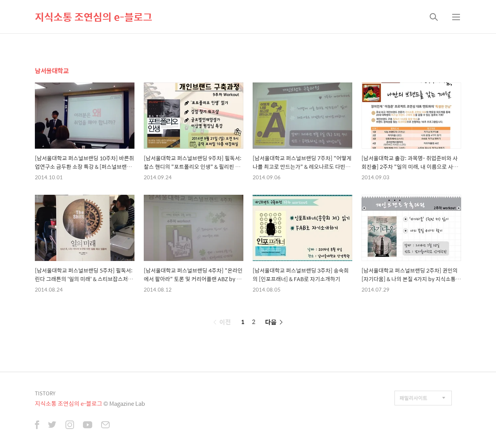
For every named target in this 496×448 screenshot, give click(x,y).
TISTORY (45, 393)
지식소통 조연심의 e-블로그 (94, 17)
